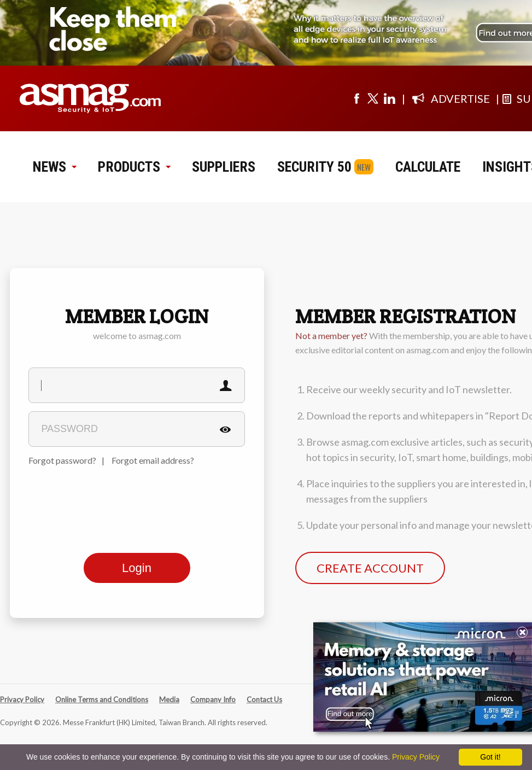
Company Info (213, 699)
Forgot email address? (153, 460)
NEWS (54, 167)
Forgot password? (62, 460)
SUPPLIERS (224, 167)
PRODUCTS (134, 167)
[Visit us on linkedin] (389, 98)
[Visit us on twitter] (373, 98)
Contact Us (264, 699)
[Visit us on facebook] (356, 98)
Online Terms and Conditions (102, 699)
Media (169, 699)
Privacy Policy (22, 699)
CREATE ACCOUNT (370, 568)
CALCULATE (428, 167)
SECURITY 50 (314, 167)
